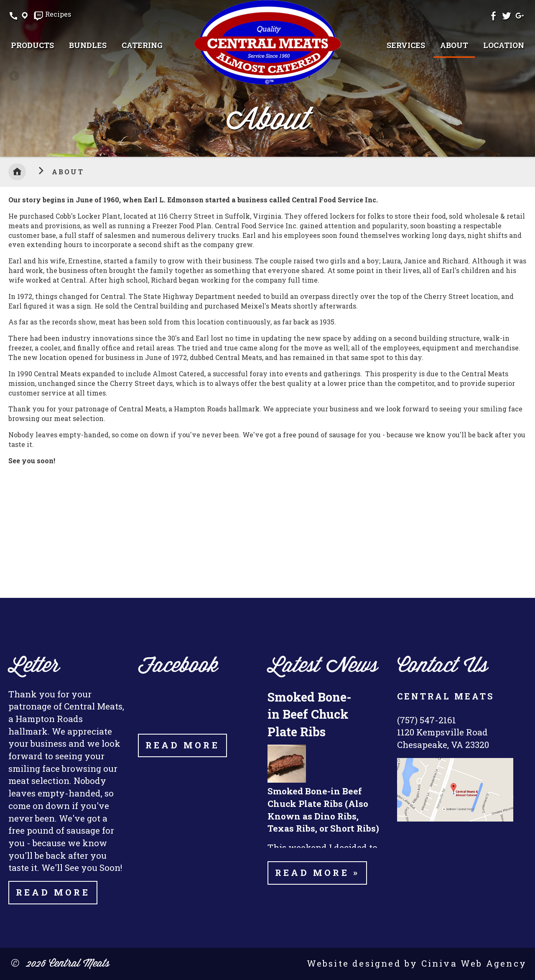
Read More (53, 892)
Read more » (317, 873)
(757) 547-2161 (427, 720)
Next (520, 77)
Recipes (58, 15)
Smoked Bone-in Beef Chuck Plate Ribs (310, 714)
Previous (15, 77)
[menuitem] (32, 45)
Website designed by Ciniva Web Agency (417, 963)
